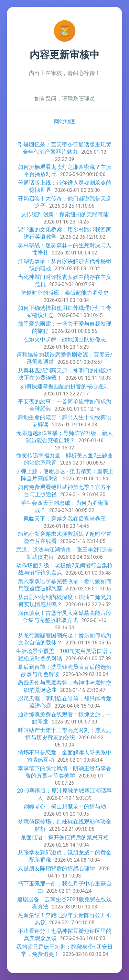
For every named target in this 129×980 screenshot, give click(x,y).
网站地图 (65, 122)
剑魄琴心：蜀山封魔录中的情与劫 (65, 807)
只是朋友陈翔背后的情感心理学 (56, 868)
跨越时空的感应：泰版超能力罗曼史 (65, 293)
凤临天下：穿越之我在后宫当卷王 (65, 519)
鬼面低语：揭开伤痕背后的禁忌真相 (65, 837)
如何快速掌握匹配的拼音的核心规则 (65, 386)
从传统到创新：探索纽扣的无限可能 (65, 214)
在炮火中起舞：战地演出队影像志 (65, 340)
